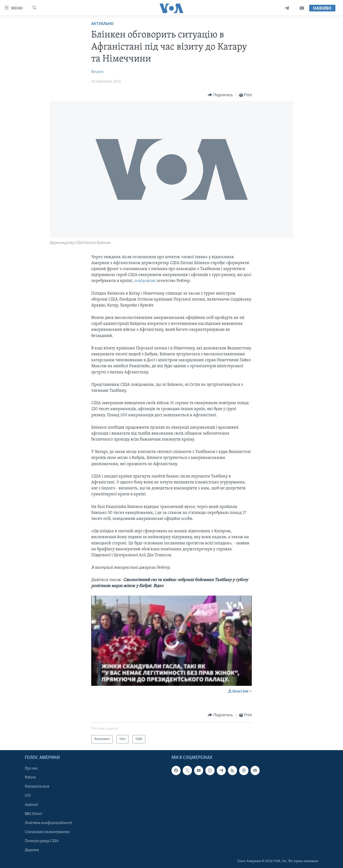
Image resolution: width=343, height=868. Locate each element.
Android (31, 805)
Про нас (31, 768)
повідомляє (145, 281)
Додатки (32, 850)
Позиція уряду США (42, 841)
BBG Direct (33, 814)
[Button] (220, 95)
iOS (28, 796)
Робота (30, 778)
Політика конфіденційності (48, 823)
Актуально (102, 24)
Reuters (97, 72)
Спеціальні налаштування (47, 832)
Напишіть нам (37, 787)
